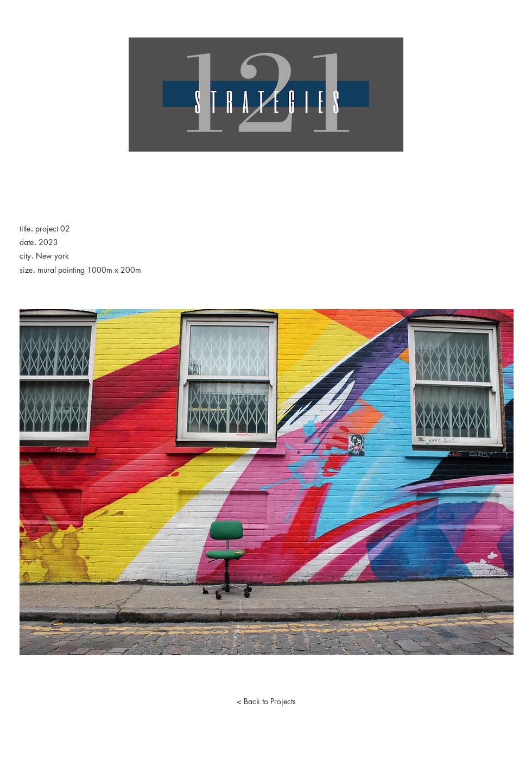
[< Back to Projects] (266, 701)
